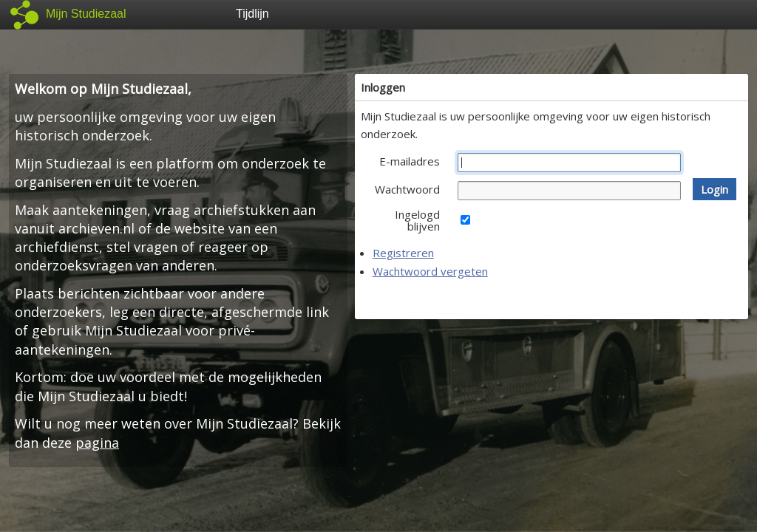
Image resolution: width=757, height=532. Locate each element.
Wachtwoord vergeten (430, 271)
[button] (714, 189)
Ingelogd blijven (417, 220)
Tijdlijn (252, 14)
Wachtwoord (407, 189)
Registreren (403, 253)
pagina (97, 443)
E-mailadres (410, 161)
